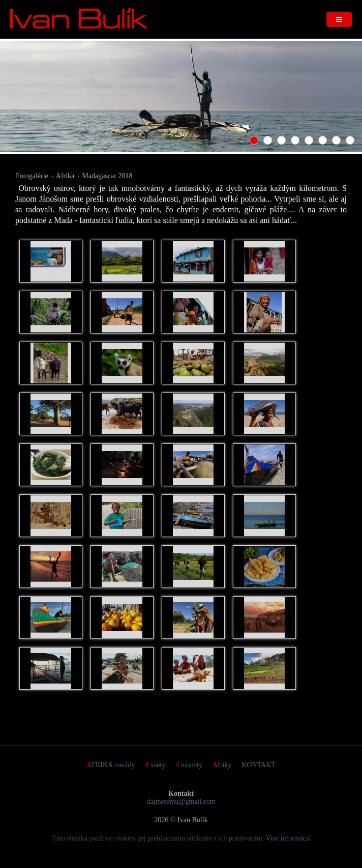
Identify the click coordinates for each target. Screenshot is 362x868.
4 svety (155, 765)
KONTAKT (259, 765)
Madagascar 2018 (107, 176)
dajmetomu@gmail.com (181, 802)
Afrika (65, 176)
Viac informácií (288, 838)
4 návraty (189, 765)
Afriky (222, 765)
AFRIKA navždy (111, 765)
